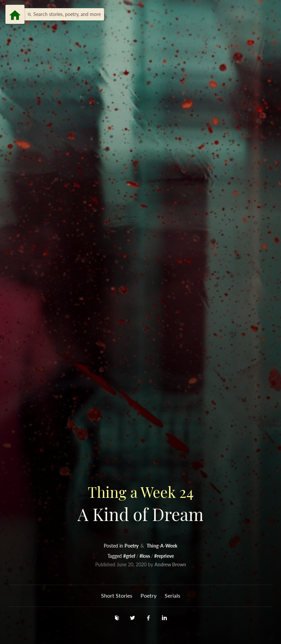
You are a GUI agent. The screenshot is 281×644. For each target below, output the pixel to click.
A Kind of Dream (140, 503)
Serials (172, 595)
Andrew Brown (170, 564)
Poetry (132, 546)
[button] (62, 14)
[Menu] (15, 14)
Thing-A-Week (162, 546)
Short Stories (117, 595)
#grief (130, 556)
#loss (145, 556)
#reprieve (164, 556)
